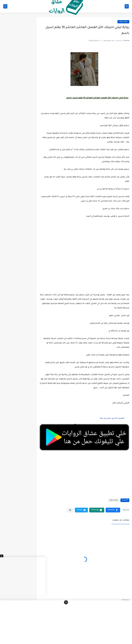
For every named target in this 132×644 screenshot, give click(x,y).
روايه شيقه (123, 22)
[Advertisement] (84, 255)
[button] (113, 510)
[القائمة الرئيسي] (127, 6)
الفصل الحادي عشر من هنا (112, 418)
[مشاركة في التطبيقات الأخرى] (70, 510)
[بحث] (5, 6)
